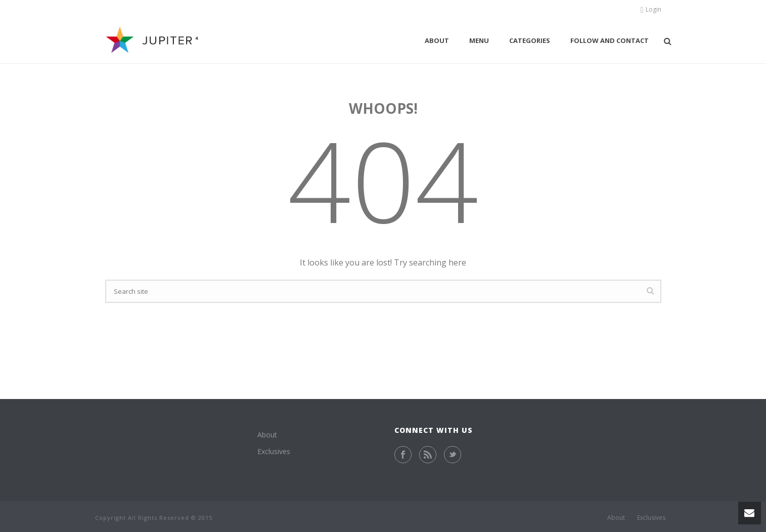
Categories (530, 40)
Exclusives (274, 451)
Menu (479, 40)
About (437, 40)
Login (651, 9)
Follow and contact (610, 40)
